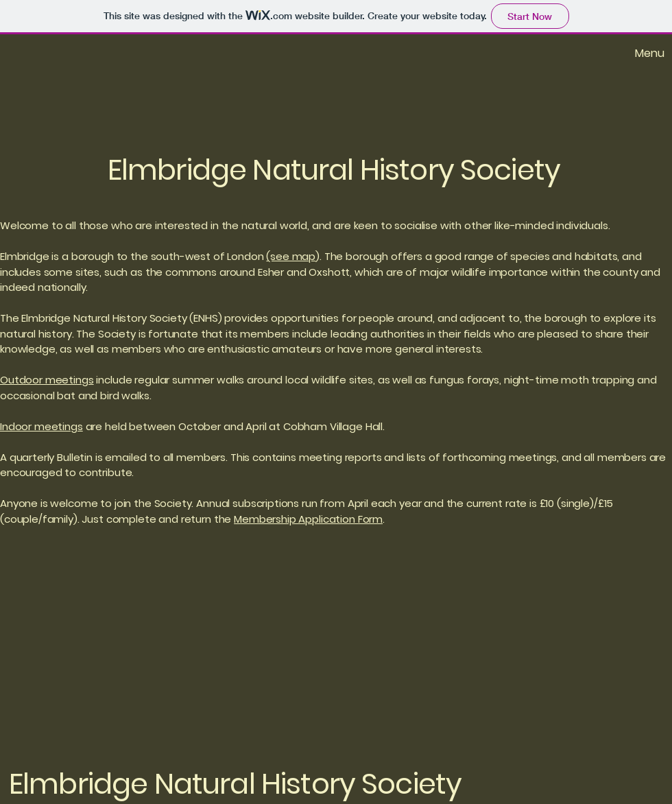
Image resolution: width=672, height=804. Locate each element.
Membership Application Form (308, 519)
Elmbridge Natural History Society (334, 170)
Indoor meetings (41, 426)
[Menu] (626, 53)
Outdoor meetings (47, 380)
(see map (291, 256)
